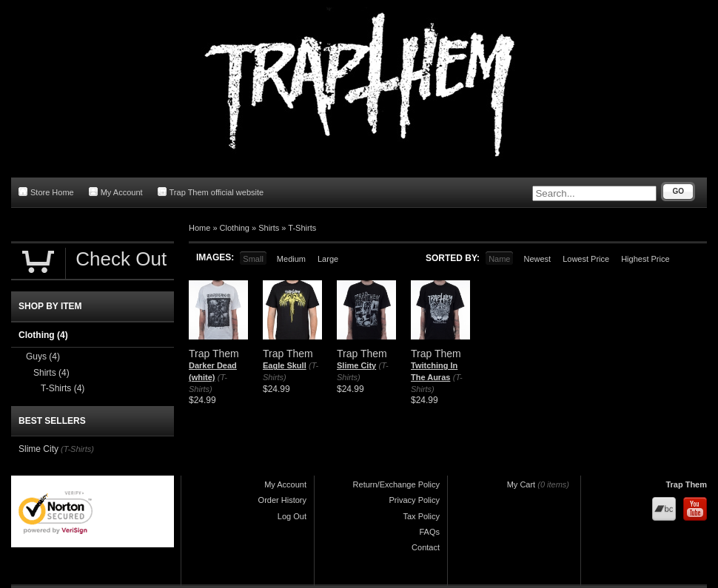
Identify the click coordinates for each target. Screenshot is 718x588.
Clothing (235, 228)
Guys (43, 356)
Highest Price (645, 259)
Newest (537, 259)
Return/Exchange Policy (396, 484)
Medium (291, 259)
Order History (282, 500)
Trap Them (686, 484)
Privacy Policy (415, 500)
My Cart (521, 484)
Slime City (356, 365)
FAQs (429, 532)
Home (199, 228)
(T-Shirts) (77, 449)
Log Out (292, 516)
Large (328, 259)
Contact (426, 547)
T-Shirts (302, 228)
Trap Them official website (211, 192)
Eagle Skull (285, 365)
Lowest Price (586, 259)
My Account (116, 192)
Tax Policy (421, 516)
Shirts (269, 228)
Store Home (46, 192)
